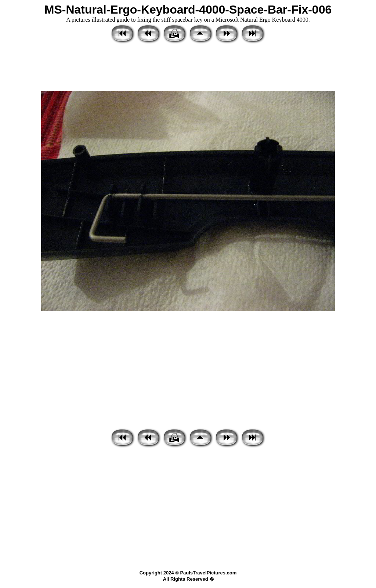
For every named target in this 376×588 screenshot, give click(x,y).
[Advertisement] (188, 68)
